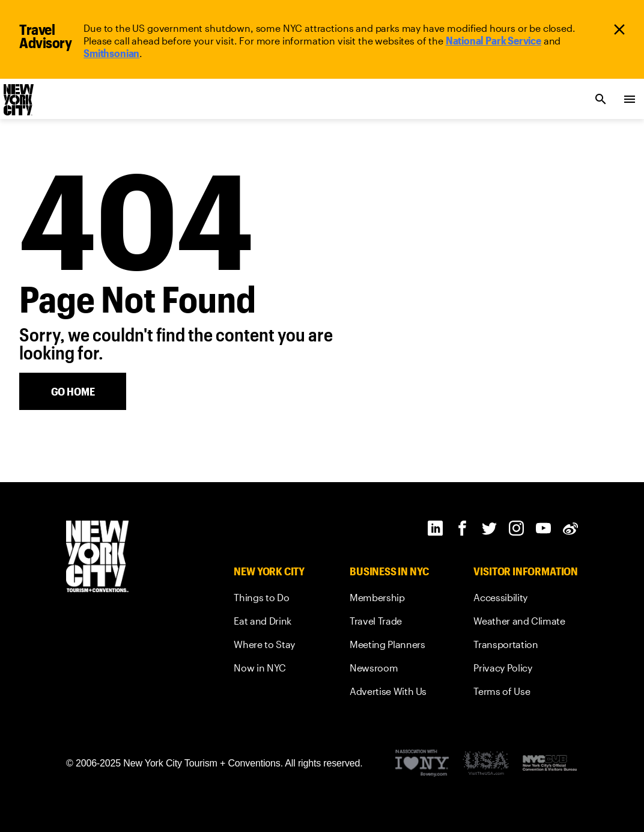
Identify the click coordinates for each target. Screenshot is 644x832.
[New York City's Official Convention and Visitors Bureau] (550, 763)
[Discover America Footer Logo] (486, 764)
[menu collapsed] (630, 99)
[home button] (73, 391)
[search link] (601, 99)
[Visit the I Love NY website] (422, 764)
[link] (494, 41)
